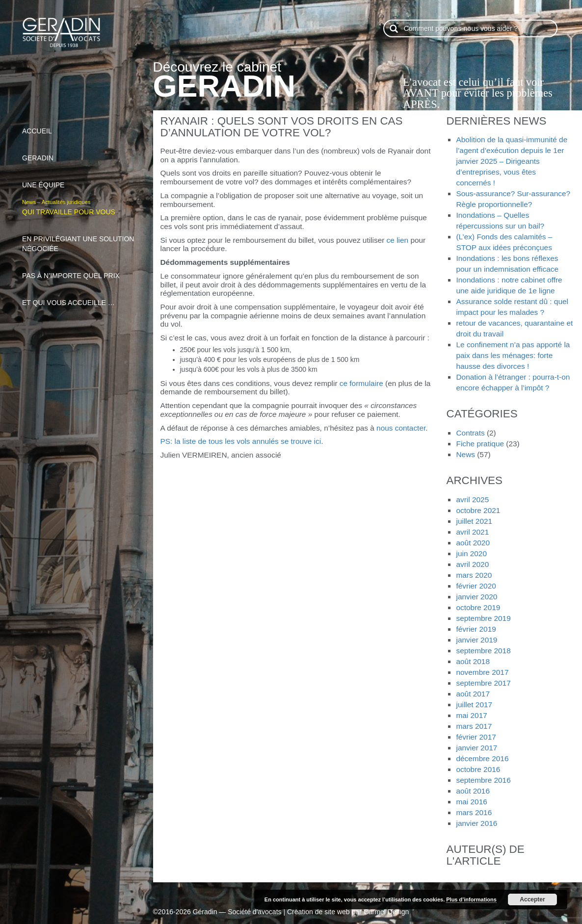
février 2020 (476, 586)
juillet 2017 (474, 705)
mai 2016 (471, 802)
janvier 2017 (476, 748)
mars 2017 (474, 726)
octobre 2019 (478, 607)
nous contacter (401, 428)
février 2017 (476, 737)
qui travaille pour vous (81, 206)
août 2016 (473, 791)
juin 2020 (471, 553)
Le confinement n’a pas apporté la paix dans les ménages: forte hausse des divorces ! (513, 355)
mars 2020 (474, 575)
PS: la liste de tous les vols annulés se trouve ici (241, 441)
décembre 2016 (482, 758)
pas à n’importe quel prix (81, 270)
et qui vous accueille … (81, 297)
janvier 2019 (476, 640)
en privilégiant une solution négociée (81, 238)
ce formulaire (361, 383)
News (465, 454)
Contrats (470, 433)
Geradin (81, 153)
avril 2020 (472, 564)
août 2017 (473, 694)
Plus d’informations (471, 899)
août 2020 (473, 543)
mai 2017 (471, 715)
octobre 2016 (478, 769)
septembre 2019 (483, 618)
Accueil (81, 126)
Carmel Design (386, 912)
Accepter (532, 899)
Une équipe (81, 180)
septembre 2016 (483, 780)
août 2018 (473, 661)
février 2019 (476, 629)
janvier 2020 (476, 597)
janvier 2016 (476, 823)
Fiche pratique (480, 444)
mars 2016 (474, 812)
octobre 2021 (478, 510)
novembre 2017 (482, 672)
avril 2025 (472, 500)
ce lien (398, 240)
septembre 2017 (483, 683)
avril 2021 (472, 532)
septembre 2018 (483, 651)
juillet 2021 (474, 521)
